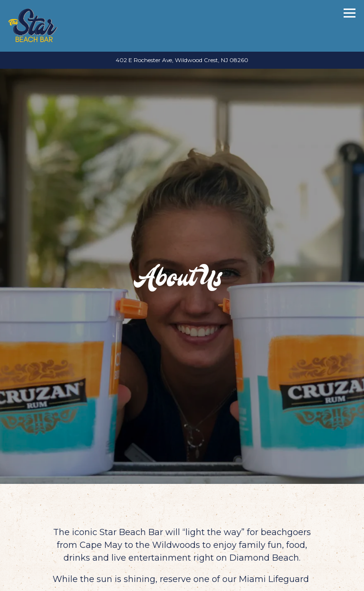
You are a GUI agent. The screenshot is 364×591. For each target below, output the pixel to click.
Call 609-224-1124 (182, 540)
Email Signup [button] (182, 581)
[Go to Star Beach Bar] (182, 60)
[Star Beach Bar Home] (33, 26)
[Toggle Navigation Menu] (350, 13)
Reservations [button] (182, 560)
